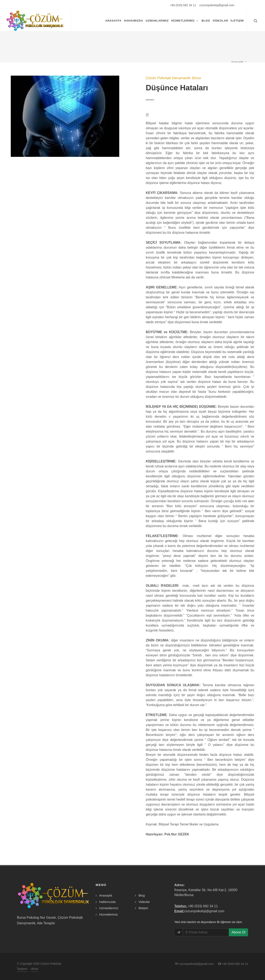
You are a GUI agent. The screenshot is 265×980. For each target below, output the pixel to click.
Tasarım (22, 969)
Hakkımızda (107, 902)
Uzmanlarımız (109, 908)
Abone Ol (238, 932)
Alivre (34, 969)
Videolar (144, 902)
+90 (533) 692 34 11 (183, 5)
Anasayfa (237, 62)
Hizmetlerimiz (108, 914)
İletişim (143, 908)
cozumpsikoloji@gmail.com (217, 5)
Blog (142, 895)
